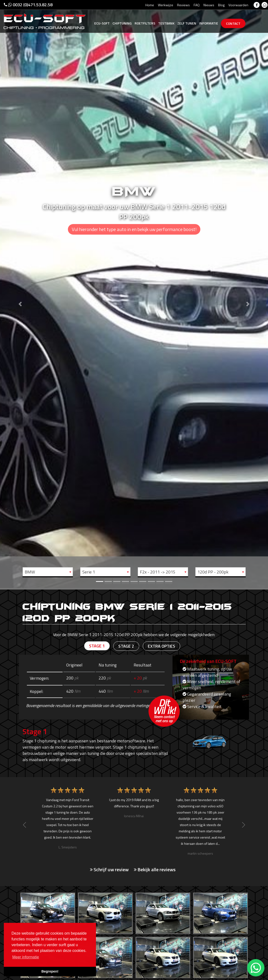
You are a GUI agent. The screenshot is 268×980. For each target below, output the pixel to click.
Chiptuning (122, 23)
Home (150, 5)
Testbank (166, 23)
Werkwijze (166, 5)
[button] (20, 294)
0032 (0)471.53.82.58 (28, 5)
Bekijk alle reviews (155, 870)
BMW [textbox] (30, 572)
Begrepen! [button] (50, 971)
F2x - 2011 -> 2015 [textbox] (158, 572)
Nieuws (209, 5)
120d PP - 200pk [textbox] (213, 572)
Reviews (183, 5)
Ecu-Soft (102, 23)
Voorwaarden (238, 5)
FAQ (197, 5)
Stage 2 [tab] (126, 646)
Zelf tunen (187, 23)
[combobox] (48, 572)
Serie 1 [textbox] (89, 572)
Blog (221, 5)
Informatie (209, 23)
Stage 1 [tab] (97, 646)
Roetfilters (145, 23)
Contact (233, 23)
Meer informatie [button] (26, 957)
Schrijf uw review (109, 870)
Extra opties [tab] (161, 646)
